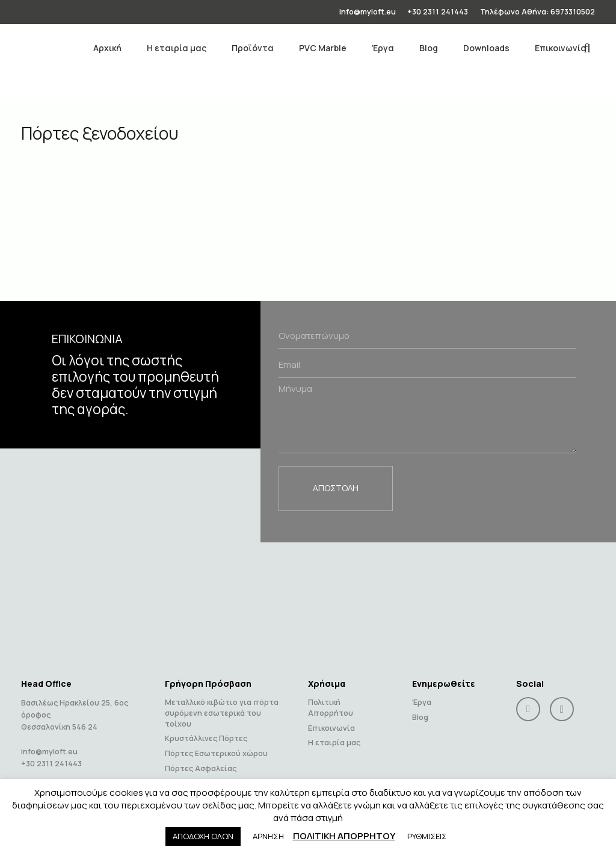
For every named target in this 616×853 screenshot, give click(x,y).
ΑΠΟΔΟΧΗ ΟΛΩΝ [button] (203, 836)
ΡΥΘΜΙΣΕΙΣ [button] (427, 836)
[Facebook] (528, 701)
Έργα (422, 694)
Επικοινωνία (331, 720)
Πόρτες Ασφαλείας (201, 760)
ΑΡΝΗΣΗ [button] (268, 836)
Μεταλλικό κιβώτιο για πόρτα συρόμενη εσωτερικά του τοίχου (222, 705)
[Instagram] (562, 701)
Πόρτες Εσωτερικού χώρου (216, 746)
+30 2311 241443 (51, 756)
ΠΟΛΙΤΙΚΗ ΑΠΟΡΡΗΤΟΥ (344, 836)
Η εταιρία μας (334, 735)
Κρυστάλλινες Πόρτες (206, 730)
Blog (420, 709)
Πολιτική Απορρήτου (331, 700)
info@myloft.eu (49, 744)
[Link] (40, 48)
